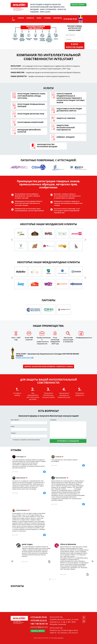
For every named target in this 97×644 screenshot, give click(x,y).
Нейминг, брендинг (66, 137)
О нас (13, 19)
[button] (12, 240)
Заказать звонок (78, 5)
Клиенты (30, 18)
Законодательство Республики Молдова (47, 145)
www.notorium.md (25, 358)
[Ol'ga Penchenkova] (44, 535)
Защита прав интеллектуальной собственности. (66, 128)
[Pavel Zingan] (44, 472)
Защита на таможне (66, 118)
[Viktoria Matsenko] (84, 504)
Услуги (21, 18)
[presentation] (12, 561)
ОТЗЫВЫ (47, 18)
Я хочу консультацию (75, 46)
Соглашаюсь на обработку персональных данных (26, 440)
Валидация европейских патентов (29, 131)
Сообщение (53, 420)
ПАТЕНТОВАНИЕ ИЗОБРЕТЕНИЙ (30, 122)
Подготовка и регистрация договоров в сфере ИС (69, 110)
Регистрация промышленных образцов (31, 105)
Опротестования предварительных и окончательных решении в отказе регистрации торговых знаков (71, 98)
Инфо (39, 18)
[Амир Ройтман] (44, 493)
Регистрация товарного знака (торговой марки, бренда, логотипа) (31, 96)
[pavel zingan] (49, 562)
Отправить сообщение (68, 441)
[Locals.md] (84, 465)
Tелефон (14, 433)
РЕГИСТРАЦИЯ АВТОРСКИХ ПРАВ (31, 114)
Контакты (58, 18)
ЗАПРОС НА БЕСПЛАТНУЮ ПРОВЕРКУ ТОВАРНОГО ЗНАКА (49, 366)
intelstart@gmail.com (39, 627)
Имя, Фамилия (15, 420)
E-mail (13, 426)
